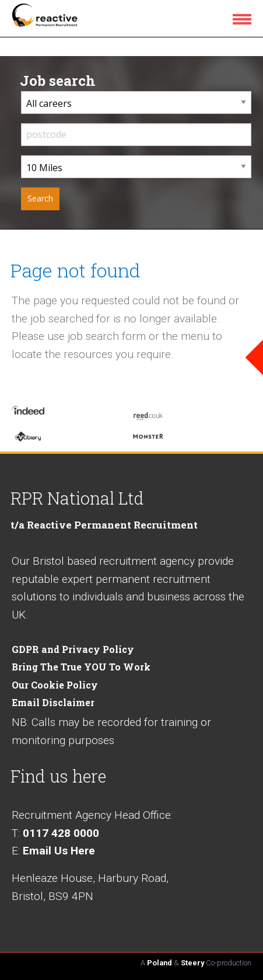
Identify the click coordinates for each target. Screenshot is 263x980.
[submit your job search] (40, 199)
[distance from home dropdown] (136, 167)
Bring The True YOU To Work (81, 667)
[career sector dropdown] (136, 102)
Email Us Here (59, 851)
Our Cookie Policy (55, 685)
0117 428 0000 (61, 833)
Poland (159, 963)
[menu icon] (244, 19)
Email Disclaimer (53, 702)
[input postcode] (136, 135)
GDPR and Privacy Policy (73, 649)
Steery (192, 963)
